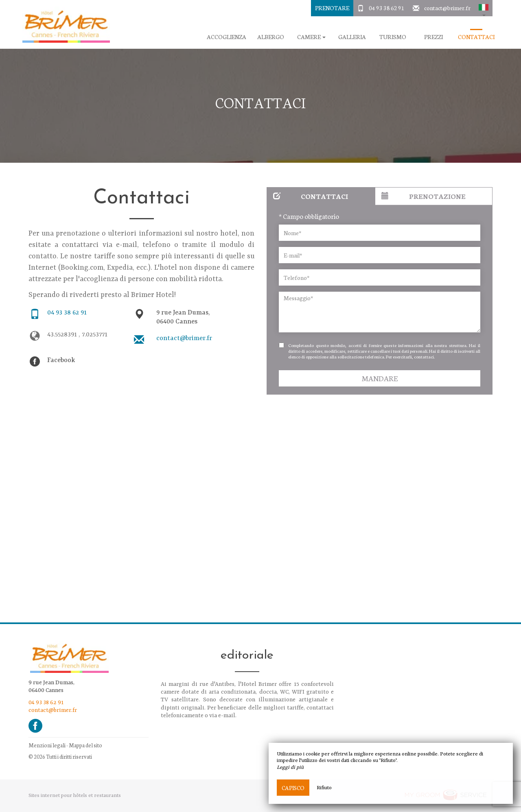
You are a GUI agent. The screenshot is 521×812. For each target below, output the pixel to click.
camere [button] (311, 37)
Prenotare (332, 8)
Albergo (271, 37)
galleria (352, 37)
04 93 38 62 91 (387, 8)
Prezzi (433, 37)
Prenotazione (424, 196)
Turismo (393, 37)
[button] (484, 8)
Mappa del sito (85, 745)
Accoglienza (227, 37)
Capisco (293, 788)
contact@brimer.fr (447, 8)
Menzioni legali (47, 745)
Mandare (380, 378)
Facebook (61, 360)
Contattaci (476, 37)
